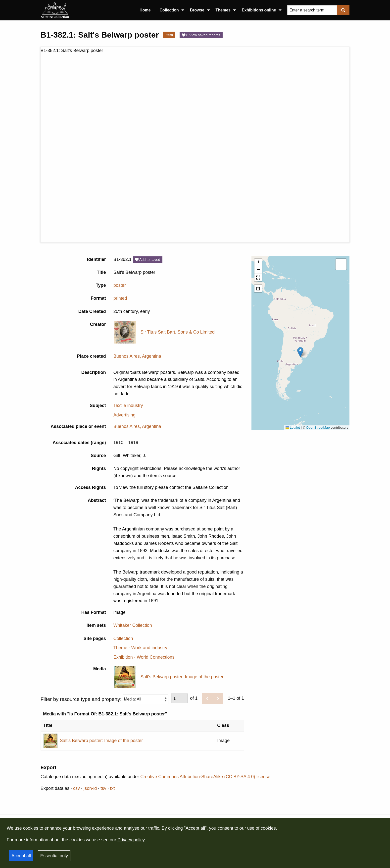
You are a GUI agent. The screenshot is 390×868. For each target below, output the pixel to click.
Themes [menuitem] (223, 10)
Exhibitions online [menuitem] (259, 10)
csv (76, 788)
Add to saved (148, 260)
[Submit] (343, 10)
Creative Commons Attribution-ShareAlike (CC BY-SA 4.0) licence (205, 777)
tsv (103, 788)
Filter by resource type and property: (104, 699)
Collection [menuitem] (169, 10)
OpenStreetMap (318, 428)
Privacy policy (131, 840)
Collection (123, 638)
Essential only (54, 856)
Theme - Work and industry (140, 648)
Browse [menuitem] (197, 10)
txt (112, 788)
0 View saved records (201, 35)
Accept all (21, 856)
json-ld (90, 788)
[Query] (312, 10)
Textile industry (128, 405)
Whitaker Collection (133, 625)
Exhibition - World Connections (144, 657)
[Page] (179, 698)
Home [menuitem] (145, 10)
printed (120, 298)
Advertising (124, 415)
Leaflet (293, 428)
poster (120, 285)
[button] (300, 352)
